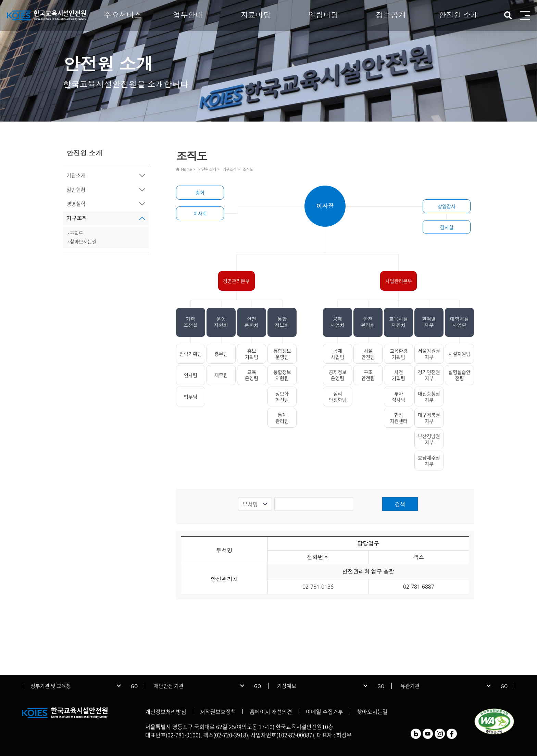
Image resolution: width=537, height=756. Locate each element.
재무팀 (221, 375)
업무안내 (188, 15)
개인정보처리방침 (166, 711)
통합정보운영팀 (282, 354)
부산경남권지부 (429, 439)
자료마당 (255, 15)
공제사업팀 (338, 354)
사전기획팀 (398, 375)
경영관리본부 (236, 281)
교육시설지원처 (399, 322)
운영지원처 (221, 322)
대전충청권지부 (429, 396)
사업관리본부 (399, 281)
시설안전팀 (368, 354)
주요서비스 (123, 15)
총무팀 (221, 354)
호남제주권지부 (429, 461)
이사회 (200, 213)
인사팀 (191, 375)
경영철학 (76, 204)
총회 (200, 192)
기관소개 (76, 175)
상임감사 (447, 206)
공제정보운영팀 (338, 375)
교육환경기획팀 (399, 354)
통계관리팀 (282, 418)
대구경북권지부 (429, 418)
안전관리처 (368, 322)
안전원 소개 (459, 15)
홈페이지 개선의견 (271, 711)
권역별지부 (429, 322)
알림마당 (323, 15)
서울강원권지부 (429, 354)
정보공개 (391, 15)
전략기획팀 (191, 354)
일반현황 (76, 190)
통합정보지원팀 (282, 375)
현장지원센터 (399, 418)
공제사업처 (338, 322)
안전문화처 (252, 322)
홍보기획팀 (252, 354)
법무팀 (191, 396)
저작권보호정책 (218, 711)
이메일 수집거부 (324, 711)
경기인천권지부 (429, 375)
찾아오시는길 (372, 711)
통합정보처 (282, 322)
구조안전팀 (368, 375)
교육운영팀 (252, 375)
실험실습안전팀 (459, 375)
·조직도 (75, 233)
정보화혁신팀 (282, 396)
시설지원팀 (459, 354)
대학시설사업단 (460, 322)
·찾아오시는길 (82, 241)
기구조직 (77, 218)
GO (134, 686)
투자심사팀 (398, 396)
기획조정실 (191, 322)
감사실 (447, 227)
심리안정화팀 (338, 396)
